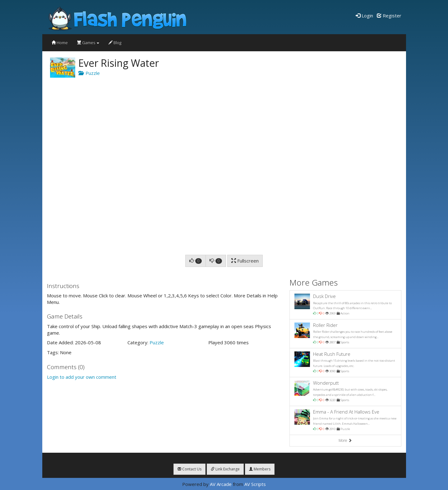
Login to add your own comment (82, 377)
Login (364, 16)
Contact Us (189, 469)
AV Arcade (221, 484)
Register (389, 16)
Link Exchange (225, 469)
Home (60, 43)
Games (88, 43)
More (345, 440)
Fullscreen (245, 261)
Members (260, 469)
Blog (115, 43)
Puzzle (89, 73)
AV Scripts (255, 484)
